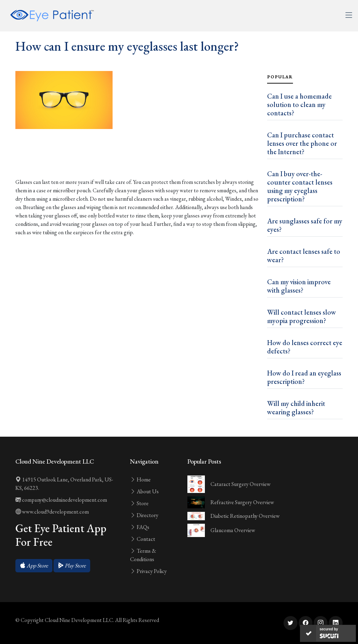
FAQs (140, 527)
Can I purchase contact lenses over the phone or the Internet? (302, 143)
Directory (144, 515)
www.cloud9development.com (52, 512)
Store (139, 503)
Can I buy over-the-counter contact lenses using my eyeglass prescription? (300, 186)
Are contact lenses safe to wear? (304, 256)
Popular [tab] (280, 77)
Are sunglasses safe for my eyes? (305, 225)
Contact (143, 539)
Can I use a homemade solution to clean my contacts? (299, 105)
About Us (144, 491)
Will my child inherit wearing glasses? (296, 408)
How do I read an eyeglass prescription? (304, 377)
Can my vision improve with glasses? (299, 286)
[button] (34, 566)
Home (140, 480)
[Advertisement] (137, 156)
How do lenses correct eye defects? (305, 347)
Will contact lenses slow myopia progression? (302, 316)
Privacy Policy (148, 571)
